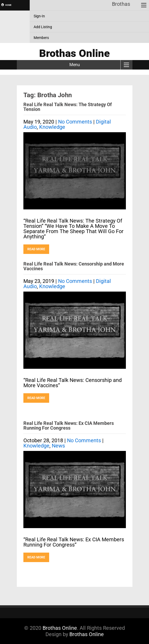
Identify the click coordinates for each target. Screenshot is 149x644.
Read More (36, 249)
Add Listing (43, 27)
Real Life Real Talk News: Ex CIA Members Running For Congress (69, 426)
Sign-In (39, 16)
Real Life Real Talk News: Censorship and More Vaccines (74, 266)
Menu (75, 65)
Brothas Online (60, 628)
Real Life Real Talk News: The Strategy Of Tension (68, 107)
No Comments (75, 122)
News (58, 446)
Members (41, 38)
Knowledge (52, 127)
